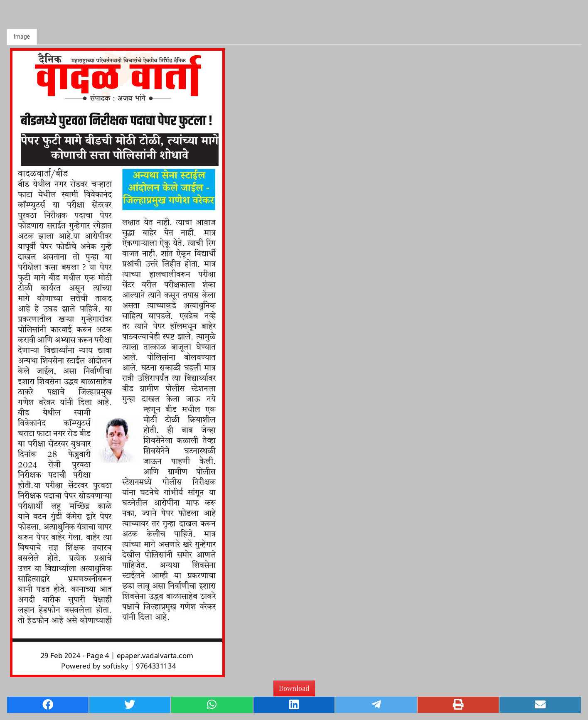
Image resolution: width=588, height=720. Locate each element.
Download (294, 688)
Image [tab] (22, 37)
